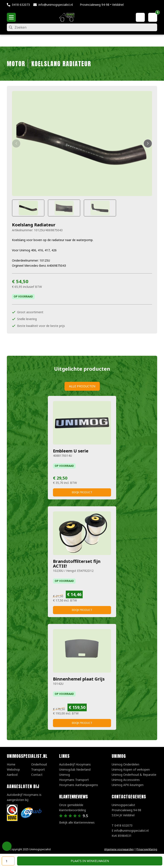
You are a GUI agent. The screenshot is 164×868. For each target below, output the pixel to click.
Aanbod (12, 775)
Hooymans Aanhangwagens (79, 785)
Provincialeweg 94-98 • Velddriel (102, 5)
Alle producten (82, 386)
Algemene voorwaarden (119, 849)
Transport (38, 769)
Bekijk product (82, 492)
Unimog (64, 775)
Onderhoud (39, 764)
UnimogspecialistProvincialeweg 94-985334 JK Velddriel (126, 810)
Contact (37, 775)
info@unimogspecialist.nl (56, 5)
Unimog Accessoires (126, 780)
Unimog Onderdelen (125, 764)
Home (11, 764)
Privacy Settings (7, 846)
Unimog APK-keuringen (128, 785)
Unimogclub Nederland (75, 769)
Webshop (13, 769)
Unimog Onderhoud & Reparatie (134, 775)
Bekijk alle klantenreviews (77, 822)
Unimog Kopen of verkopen (131, 769)
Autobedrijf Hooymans (75, 764)
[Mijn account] (140, 17)
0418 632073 (21, 5)
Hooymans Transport (74, 780)
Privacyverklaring (147, 849)
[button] (16, 143)
